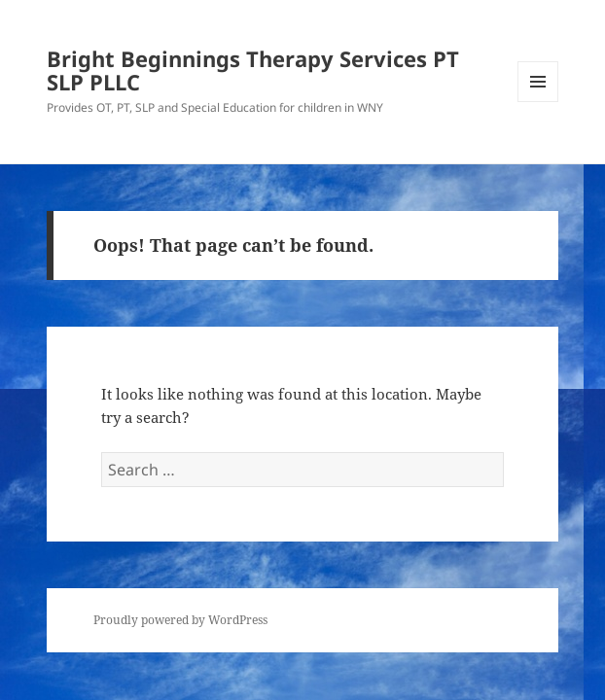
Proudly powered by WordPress (180, 620)
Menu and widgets (538, 102)
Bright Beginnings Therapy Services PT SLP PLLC (253, 70)
